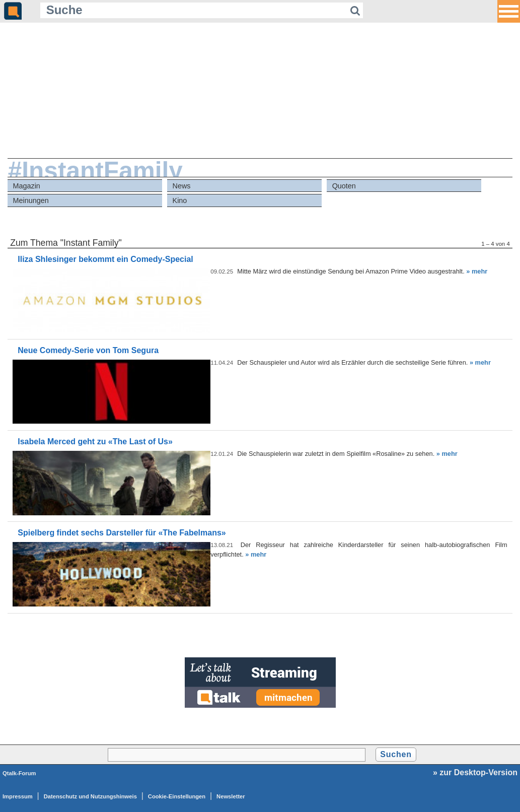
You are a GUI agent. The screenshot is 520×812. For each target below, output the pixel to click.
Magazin (26, 186)
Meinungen (30, 200)
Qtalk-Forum (19, 773)
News (182, 186)
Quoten (344, 186)
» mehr (477, 271)
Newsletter (231, 796)
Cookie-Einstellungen (177, 796)
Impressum (18, 796)
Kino (180, 200)
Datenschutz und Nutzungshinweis (90, 796)
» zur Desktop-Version (475, 772)
